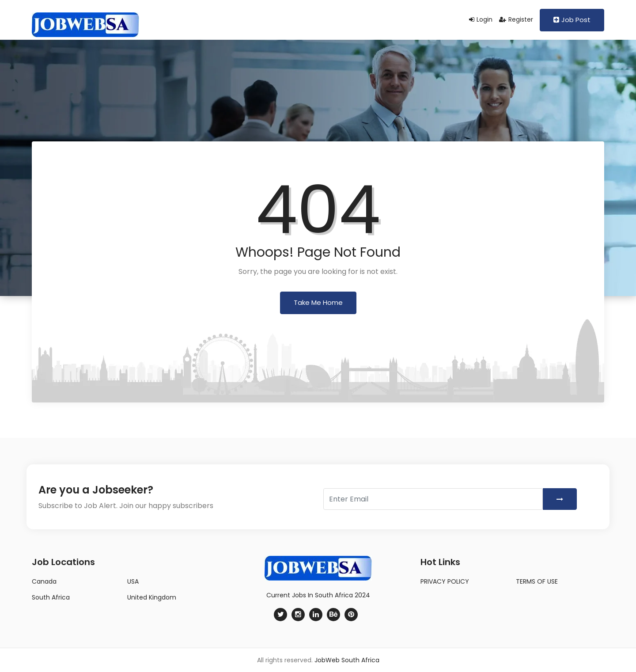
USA (133, 581)
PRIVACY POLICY (445, 581)
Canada (44, 581)
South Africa (51, 597)
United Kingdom (152, 597)
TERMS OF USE (537, 581)
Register (516, 19)
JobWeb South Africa (347, 660)
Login (481, 19)
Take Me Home (318, 302)
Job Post (572, 20)
